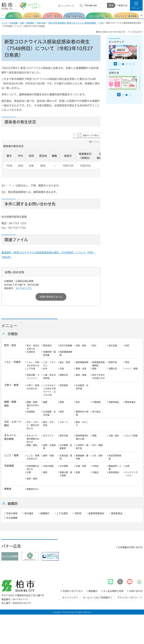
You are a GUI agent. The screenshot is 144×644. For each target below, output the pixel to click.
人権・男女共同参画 (49, 377)
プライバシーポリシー (128, 598)
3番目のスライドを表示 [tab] (127, 64)
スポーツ (64, 422)
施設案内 (93, 591)
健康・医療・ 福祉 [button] (11, 404)
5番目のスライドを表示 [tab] (134, 64)
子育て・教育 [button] (11, 385)
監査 (78, 472)
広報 (22, 23)
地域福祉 (31, 412)
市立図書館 (12, 518)
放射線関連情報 (66, 353)
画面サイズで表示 (91, 135)
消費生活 (113, 369)
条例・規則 (32, 479)
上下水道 (31, 369)
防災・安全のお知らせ (33, 347)
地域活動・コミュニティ (33, 377)
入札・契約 (97, 456)
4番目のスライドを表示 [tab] (130, 64)
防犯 (127, 346)
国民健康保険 (82, 362)
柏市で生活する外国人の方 (99, 377)
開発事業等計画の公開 (82, 437)
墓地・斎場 (81, 375)
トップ (4, 23)
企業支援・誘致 (66, 457)
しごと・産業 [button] (11, 455)
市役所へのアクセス (73, 591)
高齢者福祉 (114, 402)
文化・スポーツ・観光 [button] (14, 424)
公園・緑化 (114, 436)
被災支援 (113, 346)
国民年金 (113, 362)
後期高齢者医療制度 (99, 364)
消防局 (78, 513)
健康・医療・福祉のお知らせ (33, 405)
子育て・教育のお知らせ (33, 387)
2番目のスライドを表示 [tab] (123, 64)
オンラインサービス (131, 474)
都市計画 (64, 436)
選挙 (45, 472)
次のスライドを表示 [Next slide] (141, 15)
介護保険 (96, 402)
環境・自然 (81, 369)
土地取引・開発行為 (82, 447)
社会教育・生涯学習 (82, 387)
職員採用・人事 (115, 468)
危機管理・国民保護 (49, 353)
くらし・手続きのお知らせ (33, 364)
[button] (136, 5)
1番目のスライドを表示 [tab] (120, 64)
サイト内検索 (81, 5)
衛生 (78, 402)
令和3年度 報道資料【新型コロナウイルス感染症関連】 (72, 23)
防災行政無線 (66, 346)
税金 (127, 362)
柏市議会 (29, 513)
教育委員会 (114, 472)
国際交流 (64, 375)
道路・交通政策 (49, 447)
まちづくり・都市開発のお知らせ (33, 439)
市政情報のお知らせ (33, 468)
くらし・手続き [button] (12, 362)
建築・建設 (32, 445)
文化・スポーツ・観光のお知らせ (33, 425)
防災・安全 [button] (10, 345)
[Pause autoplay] (115, 64)
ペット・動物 (131, 369)
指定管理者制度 (115, 457)
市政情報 (14, 23)
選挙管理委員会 (96, 513)
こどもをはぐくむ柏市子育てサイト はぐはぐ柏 (49, 390)
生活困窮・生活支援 (49, 413)
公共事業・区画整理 (66, 447)
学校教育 (64, 385)
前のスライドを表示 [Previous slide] (3, 15)
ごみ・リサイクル (49, 364)
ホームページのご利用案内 (96, 598)
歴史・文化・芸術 (49, 424)
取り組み (96, 412)
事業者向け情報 (82, 413)
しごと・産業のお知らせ (33, 457)
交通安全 (31, 352)
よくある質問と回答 (113, 591)
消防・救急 (81, 346)
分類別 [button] (13, 334)
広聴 (29, 472)
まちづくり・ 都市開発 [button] (11, 437)
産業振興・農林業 (82, 457)
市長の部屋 (48, 466)
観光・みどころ (82, 424)
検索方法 (123, 5)
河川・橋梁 (97, 445)
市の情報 (64, 466)
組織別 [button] (13, 504)
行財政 (95, 466)
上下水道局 (62, 513)
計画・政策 (81, 466)
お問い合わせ (136, 591)
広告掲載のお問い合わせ (130, 547)
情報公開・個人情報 (66, 474)
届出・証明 (65, 362)
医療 (62, 402)
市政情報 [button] (9, 466)
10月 (101, 23)
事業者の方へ (33, 489)
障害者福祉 (130, 402)
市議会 (95, 472)
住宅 (45, 369)
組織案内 (45, 513)
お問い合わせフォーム (51, 297)
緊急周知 (47, 346)
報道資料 (30, 23)
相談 (94, 369)
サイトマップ (69, 598)
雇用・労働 (48, 456)
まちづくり (48, 436)
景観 (94, 436)
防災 (94, 346)
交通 (62, 369)
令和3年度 (41, 23)
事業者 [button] (8, 489)
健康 (45, 402)
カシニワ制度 (131, 436)
